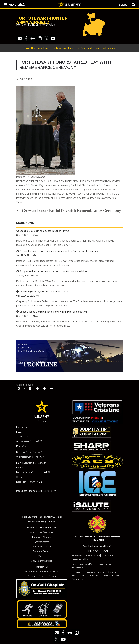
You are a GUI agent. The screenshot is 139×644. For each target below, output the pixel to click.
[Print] (45, 389)
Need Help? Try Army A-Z (29, 452)
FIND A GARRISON (97, 551)
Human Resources (80, 564)
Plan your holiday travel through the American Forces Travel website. (70, 48)
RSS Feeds (22, 468)
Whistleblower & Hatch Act (30, 457)
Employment (22, 427)
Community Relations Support (42, 576)
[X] (25, 389)
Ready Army (22, 446)
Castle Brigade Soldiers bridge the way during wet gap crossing (53, 312)
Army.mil (42, 421)
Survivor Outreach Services (86, 556)
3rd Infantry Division (42, 561)
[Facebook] (19, 389)
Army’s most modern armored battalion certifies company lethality (55, 271)
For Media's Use (42, 567)
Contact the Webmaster (42, 532)
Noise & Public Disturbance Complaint (42, 572)
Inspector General (42, 551)
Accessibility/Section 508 (29, 441)
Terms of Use (23, 437)
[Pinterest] (37, 389)
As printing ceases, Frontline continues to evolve (45, 291)
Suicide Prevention (42, 547)
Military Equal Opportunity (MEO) (33, 472)
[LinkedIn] (30, 389)
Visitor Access (42, 542)
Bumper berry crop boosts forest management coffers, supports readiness (59, 251)
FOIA (19, 432)
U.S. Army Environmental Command (89, 572)
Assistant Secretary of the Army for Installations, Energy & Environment (96, 576)
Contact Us (22, 477)
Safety (42, 556)
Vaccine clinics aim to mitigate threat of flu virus (44, 231)
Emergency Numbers (42, 537)
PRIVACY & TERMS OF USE (42, 528)
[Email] (52, 389)
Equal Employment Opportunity (32, 463)
